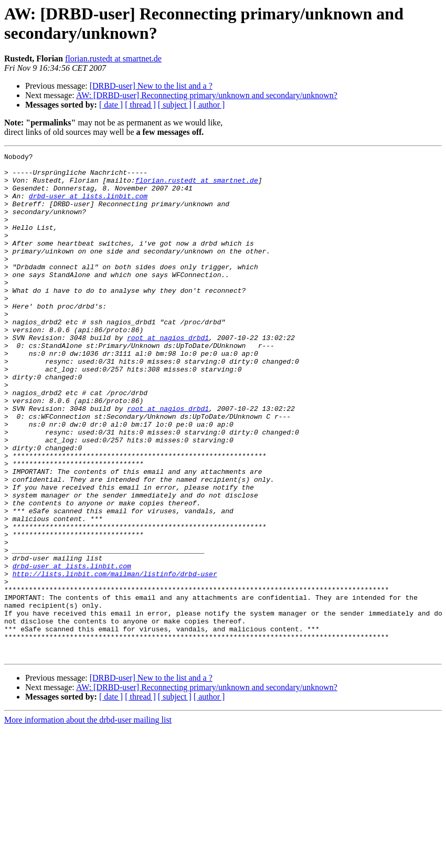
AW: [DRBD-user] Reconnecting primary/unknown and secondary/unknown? (207, 95)
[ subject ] (175, 105)
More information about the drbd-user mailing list (88, 821)
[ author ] (209, 105)
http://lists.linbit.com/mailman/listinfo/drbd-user (115, 659)
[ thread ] (140, 105)
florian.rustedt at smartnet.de (113, 59)
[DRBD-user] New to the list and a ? (151, 86)
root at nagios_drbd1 (168, 375)
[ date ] (111, 105)
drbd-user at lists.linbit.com (88, 205)
